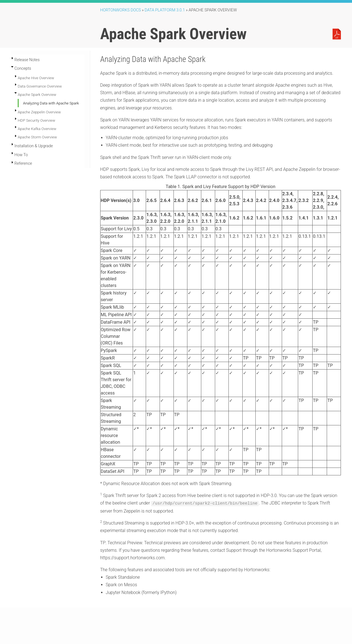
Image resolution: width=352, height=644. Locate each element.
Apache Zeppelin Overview (39, 112)
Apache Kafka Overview (37, 129)
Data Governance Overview (40, 86)
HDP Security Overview (37, 120)
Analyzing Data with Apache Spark (51, 103)
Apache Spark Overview (37, 94)
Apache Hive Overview (36, 78)
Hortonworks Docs (121, 10)
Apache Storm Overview (37, 137)
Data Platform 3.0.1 (165, 10)
